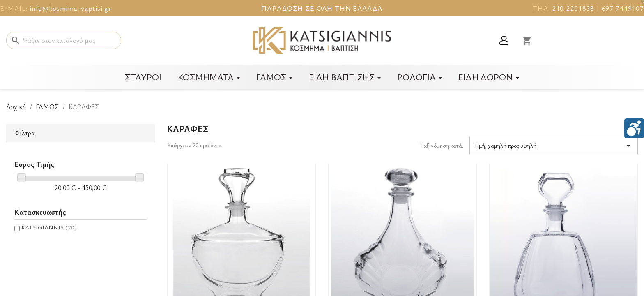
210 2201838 (573, 8)
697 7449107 (623, 8)
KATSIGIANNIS (49, 227)
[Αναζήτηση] (64, 40)
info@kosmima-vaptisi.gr (71, 8)
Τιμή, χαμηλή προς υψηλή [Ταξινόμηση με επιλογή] (554, 146)
